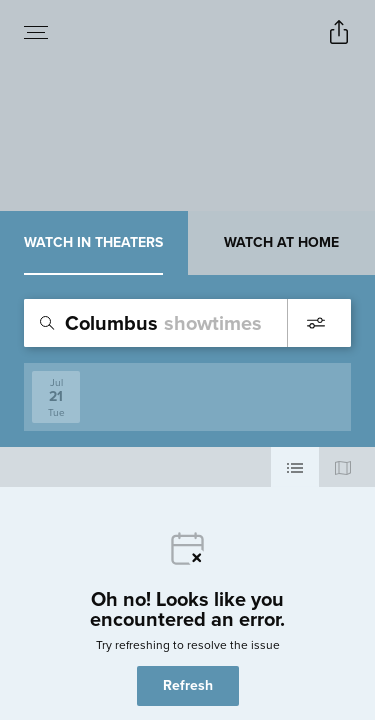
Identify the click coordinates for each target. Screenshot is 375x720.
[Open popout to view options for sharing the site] (339, 32)
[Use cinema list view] (295, 467)
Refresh (188, 685)
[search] (187, 323)
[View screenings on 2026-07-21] (56, 397)
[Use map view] (343, 467)
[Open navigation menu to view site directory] (36, 32)
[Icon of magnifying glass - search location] (47, 323)
